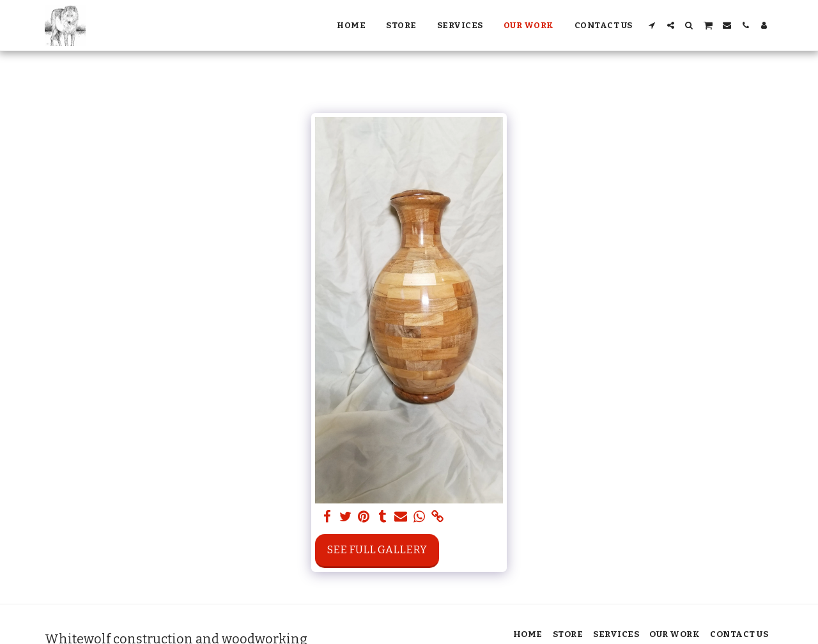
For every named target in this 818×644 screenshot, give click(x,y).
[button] (652, 25)
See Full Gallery (377, 550)
